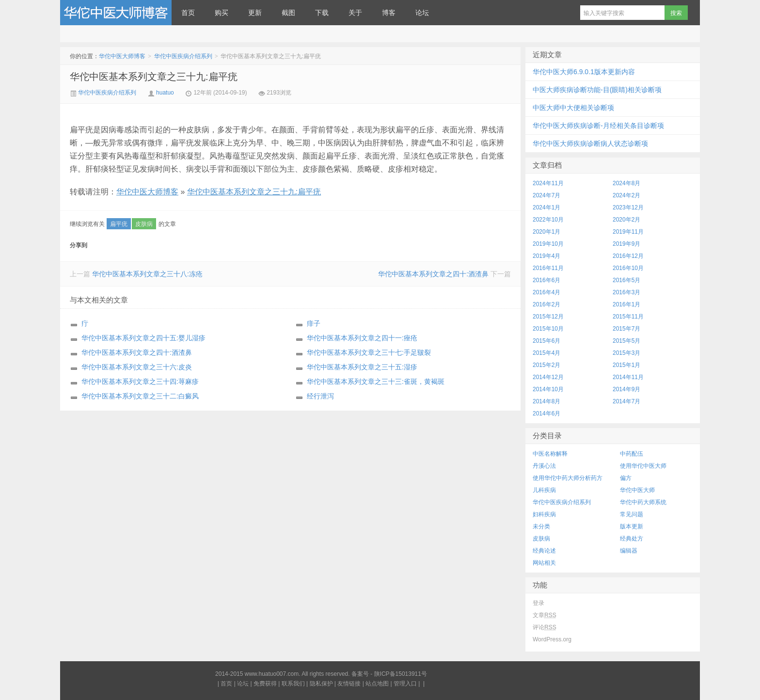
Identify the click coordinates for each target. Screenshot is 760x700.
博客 (389, 13)
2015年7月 (626, 329)
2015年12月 (548, 317)
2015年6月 (546, 341)
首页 (188, 13)
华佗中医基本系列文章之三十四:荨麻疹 (140, 382)
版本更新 (632, 526)
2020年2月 (626, 220)
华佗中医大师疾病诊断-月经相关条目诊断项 (598, 126)
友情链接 (349, 684)
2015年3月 (626, 353)
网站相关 (544, 563)
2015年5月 (626, 341)
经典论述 (544, 551)
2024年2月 (626, 195)
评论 (545, 627)
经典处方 (632, 539)
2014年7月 (626, 401)
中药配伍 (632, 454)
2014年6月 (546, 414)
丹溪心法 (544, 466)
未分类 (541, 526)
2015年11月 (628, 317)
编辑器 (629, 551)
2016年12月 (628, 256)
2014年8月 (546, 401)
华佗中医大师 (637, 490)
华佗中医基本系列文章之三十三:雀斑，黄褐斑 (376, 382)
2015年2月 (546, 365)
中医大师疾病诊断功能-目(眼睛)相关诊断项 (597, 90)
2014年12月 (548, 377)
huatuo (165, 93)
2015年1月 (626, 365)
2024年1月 (546, 207)
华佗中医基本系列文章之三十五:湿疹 (362, 367)
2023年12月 (628, 207)
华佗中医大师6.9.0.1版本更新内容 (584, 72)
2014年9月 (626, 389)
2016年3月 (626, 292)
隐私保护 (321, 684)
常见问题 (632, 514)
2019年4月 (546, 256)
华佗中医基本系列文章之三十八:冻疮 (147, 274)
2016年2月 (546, 304)
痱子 (314, 323)
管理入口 (405, 684)
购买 (222, 13)
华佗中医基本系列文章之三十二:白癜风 (140, 396)
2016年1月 (626, 304)
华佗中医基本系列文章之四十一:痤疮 (362, 338)
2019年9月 (626, 244)
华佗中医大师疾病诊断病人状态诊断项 (590, 143)
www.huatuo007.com (272, 674)
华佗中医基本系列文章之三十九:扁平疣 (154, 77)
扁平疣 (119, 224)
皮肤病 (144, 224)
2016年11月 (548, 268)
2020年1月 (546, 232)
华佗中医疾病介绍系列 (183, 56)
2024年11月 (548, 183)
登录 (538, 603)
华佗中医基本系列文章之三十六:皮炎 (137, 367)
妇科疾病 (544, 514)
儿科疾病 (544, 490)
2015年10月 (548, 329)
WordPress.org (552, 639)
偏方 (626, 478)
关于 (355, 13)
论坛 (422, 13)
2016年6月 (546, 280)
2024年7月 (546, 195)
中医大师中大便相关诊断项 (573, 108)
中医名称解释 (550, 454)
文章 (545, 615)
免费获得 (265, 684)
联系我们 (293, 684)
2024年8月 (626, 183)
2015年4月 (546, 353)
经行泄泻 (320, 396)
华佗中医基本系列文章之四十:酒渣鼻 (433, 274)
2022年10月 (548, 220)
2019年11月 (628, 232)
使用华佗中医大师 (643, 466)
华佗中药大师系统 (643, 502)
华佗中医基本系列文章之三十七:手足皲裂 (369, 352)
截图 (288, 13)
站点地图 (377, 684)
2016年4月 (546, 292)
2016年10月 (628, 268)
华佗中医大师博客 (116, 13)
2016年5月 (626, 280)
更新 (255, 13)
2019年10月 (548, 244)
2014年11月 (628, 377)
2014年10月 (548, 389)
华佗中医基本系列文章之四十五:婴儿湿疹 (143, 338)
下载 (322, 13)
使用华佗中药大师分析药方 (568, 478)
